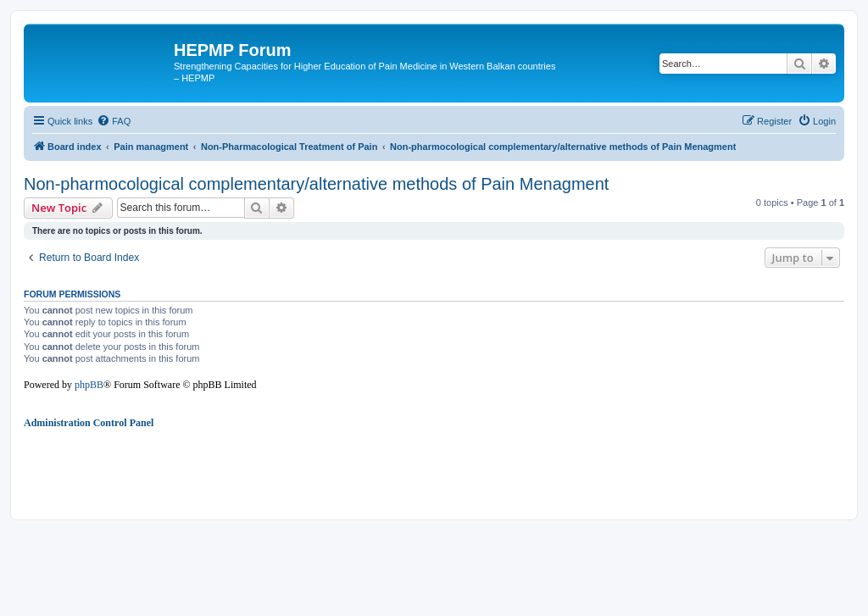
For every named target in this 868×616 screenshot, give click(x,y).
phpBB (89, 385)
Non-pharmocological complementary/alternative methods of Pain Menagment (316, 184)
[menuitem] (114, 121)
